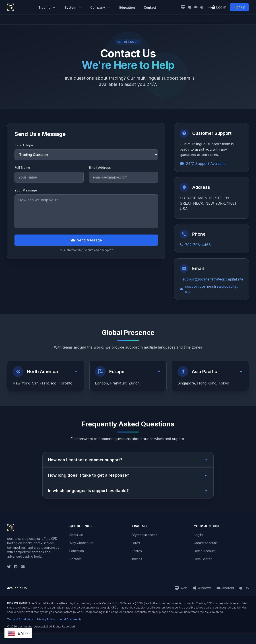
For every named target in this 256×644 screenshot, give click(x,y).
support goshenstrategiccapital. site (209, 289)
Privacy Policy (46, 619)
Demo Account (205, 551)
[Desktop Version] (183, 7)
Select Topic (24, 145)
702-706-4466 (195, 245)
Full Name (22, 167)
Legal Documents (70, 619)
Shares (137, 551)
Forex (136, 543)
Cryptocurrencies (144, 535)
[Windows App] (189, 7)
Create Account (205, 543)
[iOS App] (202, 7)
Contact (150, 7)
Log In (198, 535)
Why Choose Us (81, 543)
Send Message (86, 240)
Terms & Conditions (20, 619)
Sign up (239, 7)
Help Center (203, 559)
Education (127, 7)
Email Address (100, 167)
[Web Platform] (181, 588)
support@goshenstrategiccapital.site (212, 279)
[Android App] (196, 7)
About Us (76, 535)
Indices (137, 559)
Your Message (26, 190)
